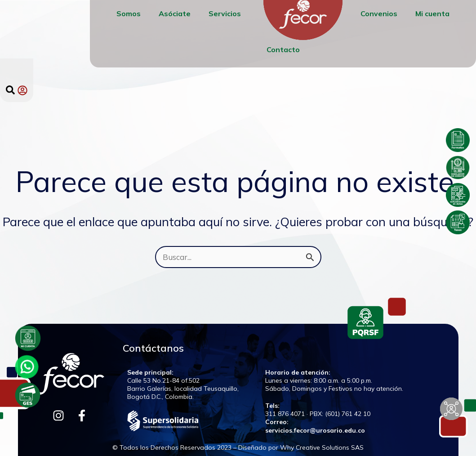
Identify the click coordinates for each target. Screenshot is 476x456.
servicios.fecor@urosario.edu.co (315, 430)
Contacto (283, 49)
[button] (10, 90)
